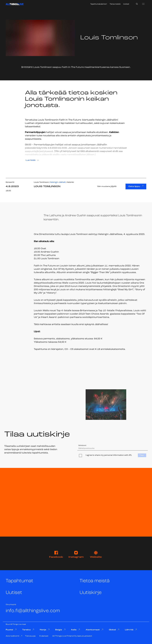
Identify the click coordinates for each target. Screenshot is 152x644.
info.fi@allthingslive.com (33, 611)
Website (96, 555)
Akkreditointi (14, 636)
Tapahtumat (19, 581)
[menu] (143, 4)
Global (114, 630)
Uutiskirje (91, 593)
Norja (45, 630)
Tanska (28, 630)
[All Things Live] (15, 4)
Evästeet (44, 636)
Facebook (56, 555)
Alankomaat (94, 630)
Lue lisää (32, 160)
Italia (76, 630)
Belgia (60, 630)
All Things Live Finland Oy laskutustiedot (72, 636)
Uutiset (126, 4)
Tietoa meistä (115, 4)
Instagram (76, 555)
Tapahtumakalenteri (99, 4)
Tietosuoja (30, 636)
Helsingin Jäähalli (58, 182)
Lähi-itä (131, 630)
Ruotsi (11, 630)
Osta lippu (136, 186)
